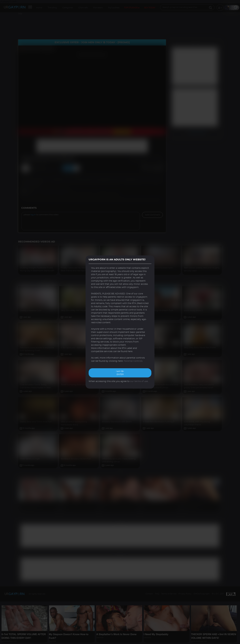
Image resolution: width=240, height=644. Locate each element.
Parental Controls (133, 361)
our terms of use (139, 381)
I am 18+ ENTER (120, 373)
